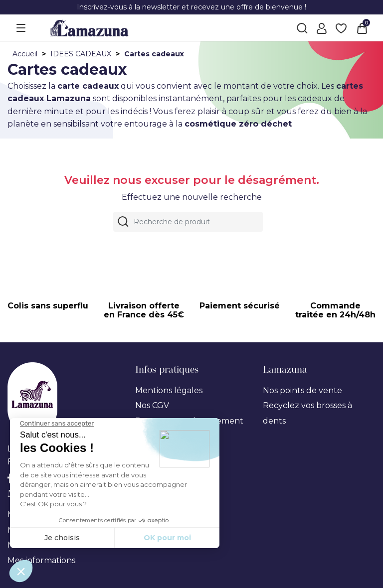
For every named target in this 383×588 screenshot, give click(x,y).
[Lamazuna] (89, 27)
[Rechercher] (188, 222)
